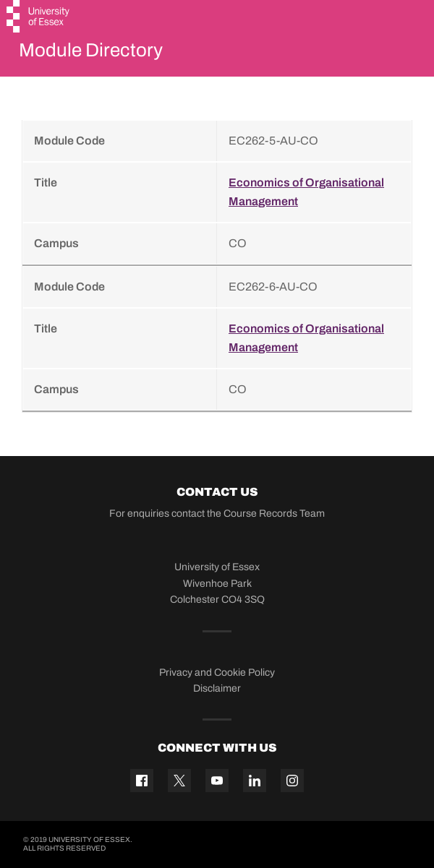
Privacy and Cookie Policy (217, 673)
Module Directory (91, 50)
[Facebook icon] (142, 781)
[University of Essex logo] (39, 18)
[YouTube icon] (217, 781)
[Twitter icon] (179, 781)
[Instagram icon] (292, 781)
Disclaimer (217, 688)
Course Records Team (274, 514)
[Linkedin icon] (255, 781)
